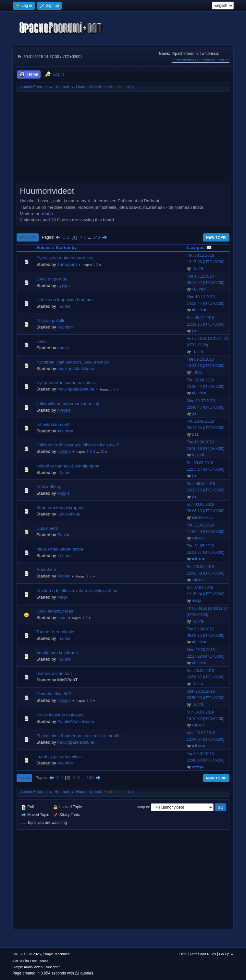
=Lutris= (199, 268)
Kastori (198, 455)
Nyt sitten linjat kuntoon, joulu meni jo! (73, 362)
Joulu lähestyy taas (55, 611)
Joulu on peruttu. (52, 279)
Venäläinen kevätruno (57, 653)
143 (96, 237)
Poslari (64, 535)
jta (194, 331)
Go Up (24, 778)
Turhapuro (67, 264)
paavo (63, 348)
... (90, 237)
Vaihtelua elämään (54, 673)
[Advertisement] (123, 140)
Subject (44, 248)
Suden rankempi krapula (60, 508)
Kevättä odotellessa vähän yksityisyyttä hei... (79, 591)
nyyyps (64, 285)
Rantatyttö (46, 570)
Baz (195, 434)
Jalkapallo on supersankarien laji (68, 404)
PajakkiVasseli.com (76, 721)
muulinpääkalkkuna (76, 369)
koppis (63, 493)
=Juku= (198, 372)
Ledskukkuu (69, 514)
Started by (66, 248)
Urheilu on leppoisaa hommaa (65, 300)
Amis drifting (48, 487)
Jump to (142, 807)
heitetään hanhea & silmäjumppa (68, 466)
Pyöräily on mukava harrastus (65, 258)
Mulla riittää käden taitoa (60, 549)
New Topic (216, 237)
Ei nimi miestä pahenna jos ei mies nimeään (79, 736)
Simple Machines (56, 954)
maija (128, 87)
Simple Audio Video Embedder (36, 967)
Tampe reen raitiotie (55, 632)
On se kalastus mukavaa (60, 715)
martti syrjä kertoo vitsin (59, 757)
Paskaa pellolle (51, 321)
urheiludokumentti (53, 424)
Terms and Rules (203, 954)
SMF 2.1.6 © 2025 (27, 954)
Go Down (28, 237)
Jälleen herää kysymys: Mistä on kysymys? (78, 445)
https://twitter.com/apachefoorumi (201, 60)
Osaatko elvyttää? (54, 694)
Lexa (62, 618)
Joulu (42, 341)
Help (183, 954)
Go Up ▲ (226, 954)
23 (102, 452)
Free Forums (39, 961)
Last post (199, 248)
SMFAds (18, 961)
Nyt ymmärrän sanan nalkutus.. (66, 383)
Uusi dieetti (47, 528)
